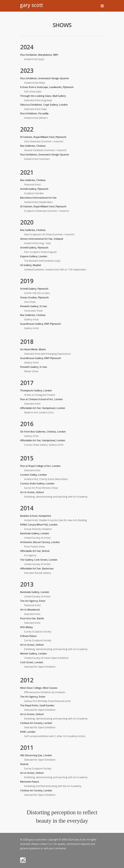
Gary (51, 844)
